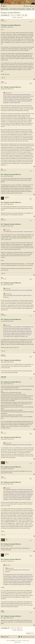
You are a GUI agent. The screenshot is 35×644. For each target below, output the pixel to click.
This (2, 243)
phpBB (13, 641)
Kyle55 (2, 611)
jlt (6, 462)
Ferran (2, 20)
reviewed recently (10, 520)
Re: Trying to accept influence (11, 87)
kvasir (2, 82)
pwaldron (3, 355)
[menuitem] (5, 6)
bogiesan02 (3, 377)
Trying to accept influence (10, 13)
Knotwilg (7, 197)
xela (2, 169)
